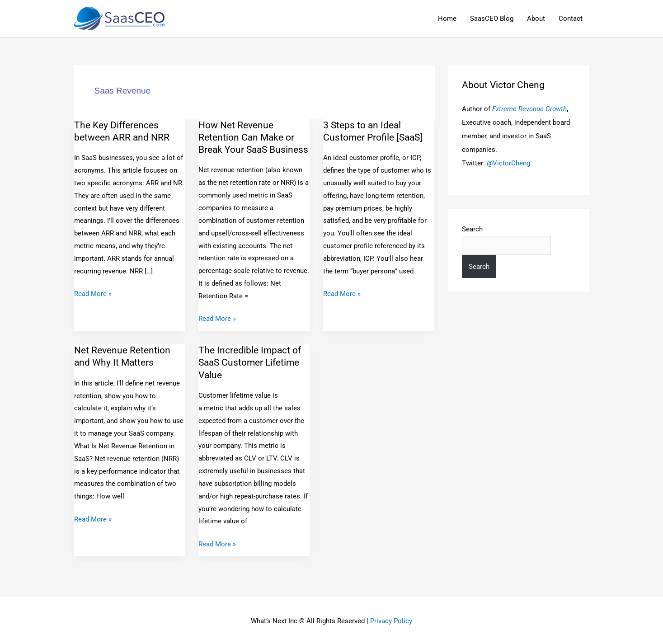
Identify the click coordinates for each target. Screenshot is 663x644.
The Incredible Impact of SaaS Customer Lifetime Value (250, 363)
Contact (571, 19)
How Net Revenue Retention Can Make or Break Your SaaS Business (253, 138)
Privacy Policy (391, 621)
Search (472, 229)
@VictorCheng (508, 163)
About (536, 19)
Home (447, 19)
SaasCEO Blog (492, 19)
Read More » (93, 293)
